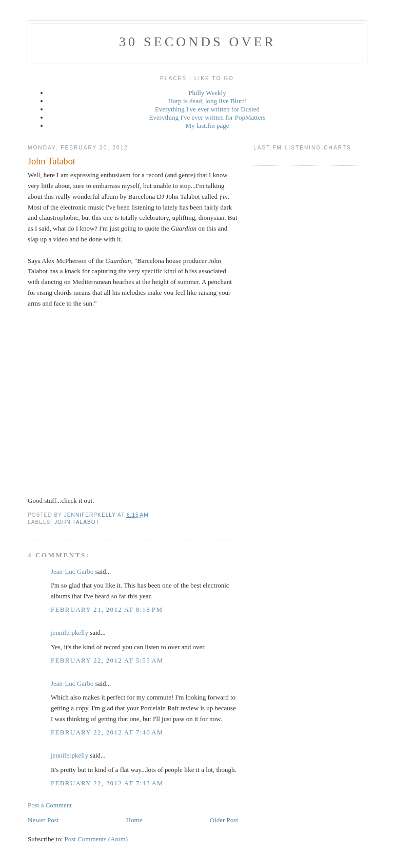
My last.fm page (208, 126)
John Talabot (77, 522)
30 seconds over (198, 42)
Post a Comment (50, 805)
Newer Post (43, 820)
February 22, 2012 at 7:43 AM (107, 783)
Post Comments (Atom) (96, 839)
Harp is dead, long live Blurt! (207, 101)
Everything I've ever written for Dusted (207, 109)
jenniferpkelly (70, 633)
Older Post (224, 820)
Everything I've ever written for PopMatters (207, 117)
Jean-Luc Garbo (72, 571)
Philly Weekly (207, 93)
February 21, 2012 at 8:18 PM (107, 609)
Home (134, 820)
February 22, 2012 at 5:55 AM (107, 660)
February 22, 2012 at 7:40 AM (107, 732)
